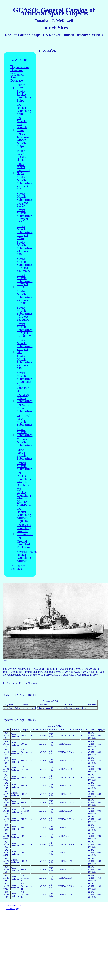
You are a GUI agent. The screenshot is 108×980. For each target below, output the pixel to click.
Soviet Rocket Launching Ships (24, 96)
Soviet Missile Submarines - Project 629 (25, 216)
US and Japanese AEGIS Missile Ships (23, 140)
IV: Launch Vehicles (18, 567)
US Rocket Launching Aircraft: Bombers (24, 479)
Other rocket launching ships (23, 168)
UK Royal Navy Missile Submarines (25, 420)
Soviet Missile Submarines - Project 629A (25, 232)
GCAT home (19, 60)
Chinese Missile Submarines (25, 442)
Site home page (12, 909)
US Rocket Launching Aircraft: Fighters (24, 515)
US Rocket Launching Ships (24, 109)
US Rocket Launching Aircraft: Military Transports (24, 497)
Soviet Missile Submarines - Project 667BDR (25, 314)
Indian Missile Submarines (25, 432)
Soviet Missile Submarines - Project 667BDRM (25, 330)
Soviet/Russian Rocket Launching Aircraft (27, 556)
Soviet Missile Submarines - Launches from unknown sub (25, 382)
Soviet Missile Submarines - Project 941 (25, 346)
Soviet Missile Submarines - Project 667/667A (25, 265)
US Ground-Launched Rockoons (23, 543)
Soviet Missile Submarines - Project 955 (25, 362)
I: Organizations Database (20, 67)
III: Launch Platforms (18, 86)
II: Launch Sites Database (17, 78)
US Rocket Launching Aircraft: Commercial (25, 530)
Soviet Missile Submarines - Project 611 (25, 183)
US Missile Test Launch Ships (22, 124)
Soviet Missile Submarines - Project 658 (25, 248)
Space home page (13, 906)
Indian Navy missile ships (21, 155)
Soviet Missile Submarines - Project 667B (25, 281)
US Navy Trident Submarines (25, 408)
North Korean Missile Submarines (25, 454)
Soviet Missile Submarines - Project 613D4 (25, 200)
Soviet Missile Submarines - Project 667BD (25, 297)
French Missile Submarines (25, 466)
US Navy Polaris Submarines (25, 398)
